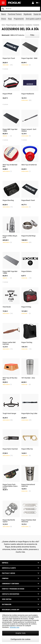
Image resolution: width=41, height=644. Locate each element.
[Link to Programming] (19, 19)
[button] (3, 9)
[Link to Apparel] (10, 19)
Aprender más (14, 627)
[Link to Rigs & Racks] (28, 14)
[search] (20, 9)
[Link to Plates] (4, 19)
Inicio (3, 25)
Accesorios (29, 25)
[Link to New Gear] (4, 14)
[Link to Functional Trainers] (15, 14)
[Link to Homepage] (15, 3)
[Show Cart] (38, 3)
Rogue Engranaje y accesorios (15, 25)
